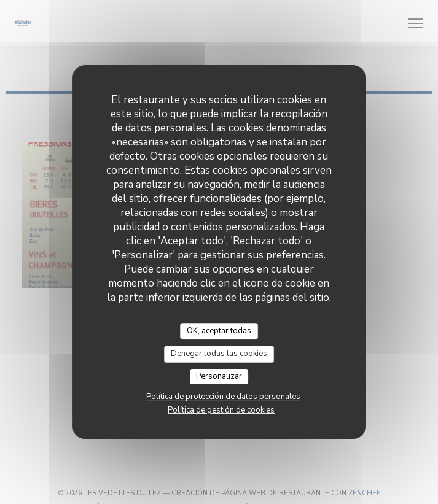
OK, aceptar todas (219, 331)
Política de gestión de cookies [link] (221, 410)
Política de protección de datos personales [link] (223, 397)
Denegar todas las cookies (219, 354)
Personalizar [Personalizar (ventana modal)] (219, 376)
